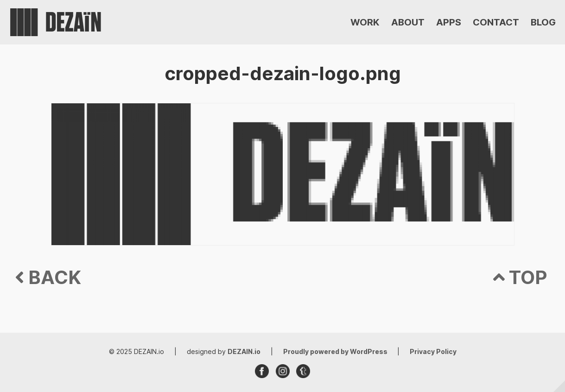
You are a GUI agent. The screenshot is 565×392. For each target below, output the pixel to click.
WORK (365, 22)
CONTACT (496, 22)
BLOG (543, 22)
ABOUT (408, 22)
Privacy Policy (433, 351)
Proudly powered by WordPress (336, 351)
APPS (449, 22)
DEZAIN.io (244, 351)
